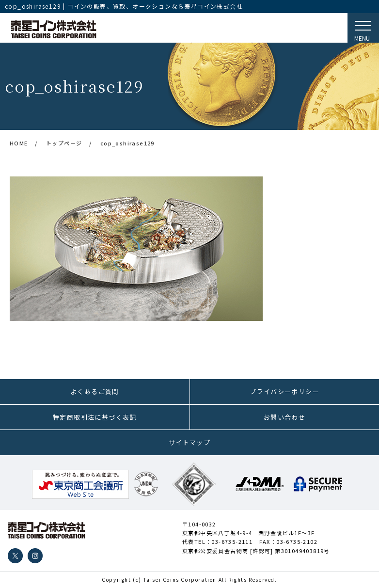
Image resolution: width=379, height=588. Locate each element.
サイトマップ (189, 442)
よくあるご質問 (95, 391)
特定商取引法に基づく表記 (95, 417)
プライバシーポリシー (284, 391)
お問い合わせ (284, 417)
